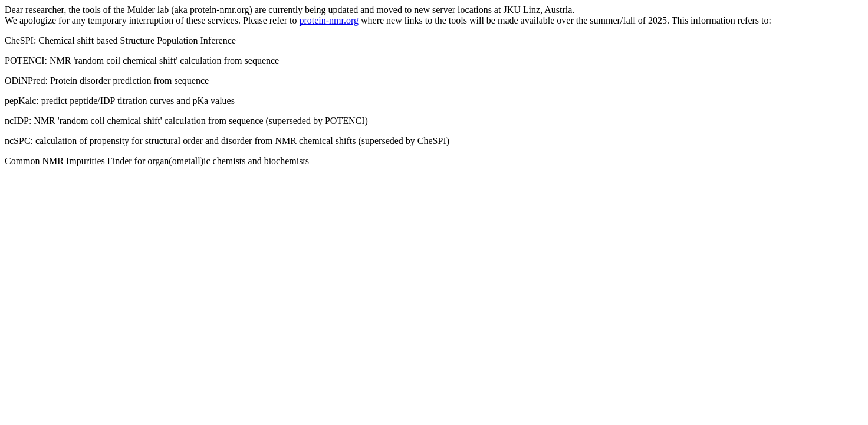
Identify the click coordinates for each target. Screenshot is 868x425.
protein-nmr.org (329, 20)
